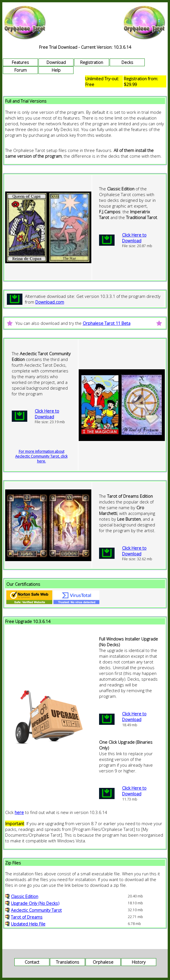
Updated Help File (28, 924)
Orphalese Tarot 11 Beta (107, 323)
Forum (21, 70)
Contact (32, 962)
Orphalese (103, 962)
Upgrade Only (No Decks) (35, 903)
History (139, 962)
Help (56, 70)
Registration (92, 62)
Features (20, 62)
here (19, 812)
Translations (68, 962)
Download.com (50, 302)
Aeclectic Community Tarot (36, 910)
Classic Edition (25, 896)
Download (56, 62)
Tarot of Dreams (27, 917)
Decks (127, 62)
